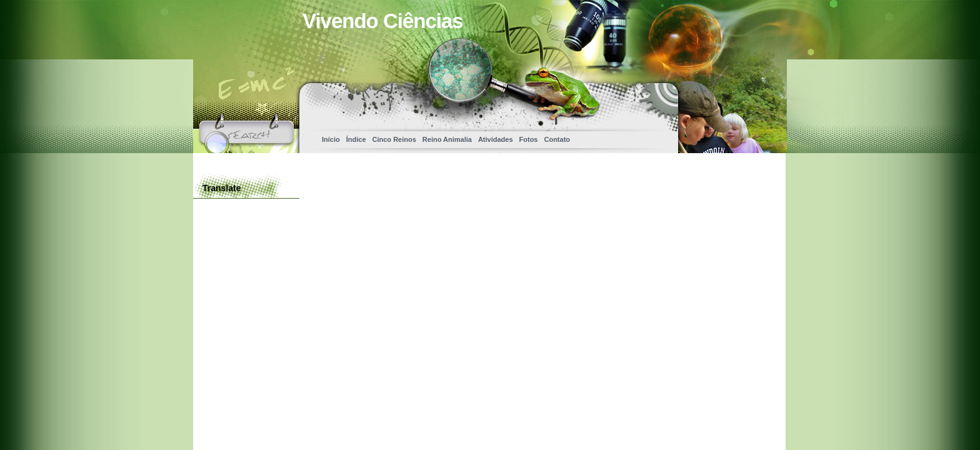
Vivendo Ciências (383, 21)
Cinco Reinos (394, 139)
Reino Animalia (447, 139)
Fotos (529, 139)
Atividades (496, 139)
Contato (557, 139)
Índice (356, 139)
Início (331, 139)
